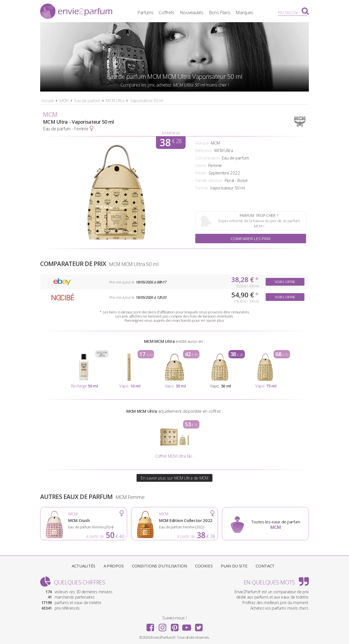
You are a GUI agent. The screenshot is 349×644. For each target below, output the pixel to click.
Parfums (145, 12)
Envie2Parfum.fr (76, 12)
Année (201, 173)
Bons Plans (220, 12)
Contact (265, 566)
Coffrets (166, 12)
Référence (204, 150)
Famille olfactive (209, 180)
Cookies (204, 566)
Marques (244, 12)
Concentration (207, 158)
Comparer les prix (251, 239)
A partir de (171, 133)
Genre (201, 165)
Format (202, 188)
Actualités (84, 566)
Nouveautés (192, 12)
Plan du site (234, 566)
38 (170, 143)
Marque (202, 143)
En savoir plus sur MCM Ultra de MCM (174, 478)
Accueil (48, 101)
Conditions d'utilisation (159, 566)
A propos (114, 566)
